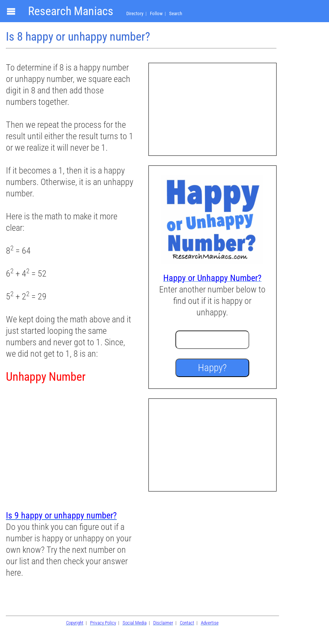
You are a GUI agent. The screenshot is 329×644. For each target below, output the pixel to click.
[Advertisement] (70, 448)
